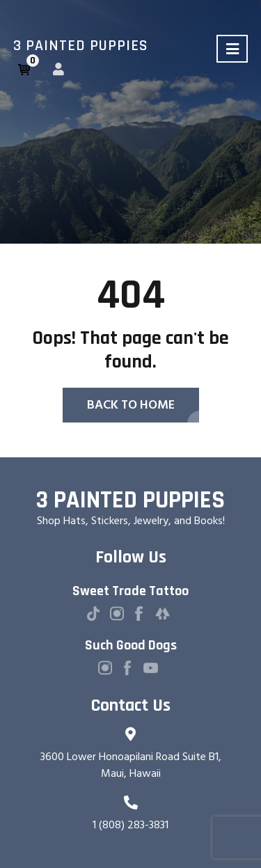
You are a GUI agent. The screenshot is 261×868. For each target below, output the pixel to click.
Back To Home (131, 405)
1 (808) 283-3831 (130, 825)
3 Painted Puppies (81, 46)
